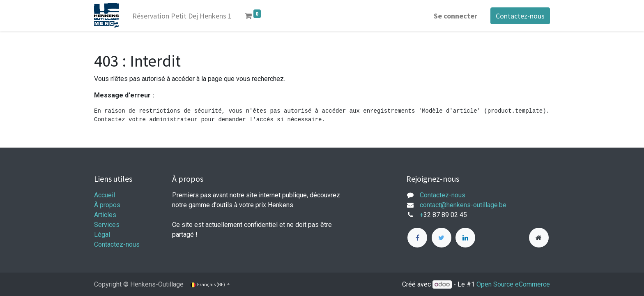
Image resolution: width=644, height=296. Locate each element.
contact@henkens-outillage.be (463, 205)
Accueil (105, 195)
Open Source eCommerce (513, 284)
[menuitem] (182, 16)
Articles (105, 215)
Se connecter (455, 16)
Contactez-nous (520, 16)
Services (107, 225)
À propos (107, 205)
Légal (102, 235)
